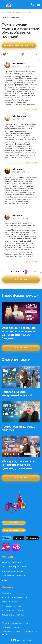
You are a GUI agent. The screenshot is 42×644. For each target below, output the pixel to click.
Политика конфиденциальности (16, 623)
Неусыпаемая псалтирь (12, 611)
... (9, 272)
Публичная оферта (10, 628)
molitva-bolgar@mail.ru (12, 563)
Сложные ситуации (10, 18)
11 (30, 272)
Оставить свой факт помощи (19, 46)
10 (28, 272)
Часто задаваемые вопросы (15, 597)
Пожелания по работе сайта (15, 576)
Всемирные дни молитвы (13, 615)
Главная (5, 13)
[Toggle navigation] (39, 5)
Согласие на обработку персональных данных (19, 633)
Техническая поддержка (13, 571)
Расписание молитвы (11, 606)
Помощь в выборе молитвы (14, 567)
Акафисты (6, 593)
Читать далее (32, 110)
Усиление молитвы (10, 602)
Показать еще (21, 280)
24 (35, 272)
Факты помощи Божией (21, 13)
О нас (4, 580)
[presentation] (1, 54)
